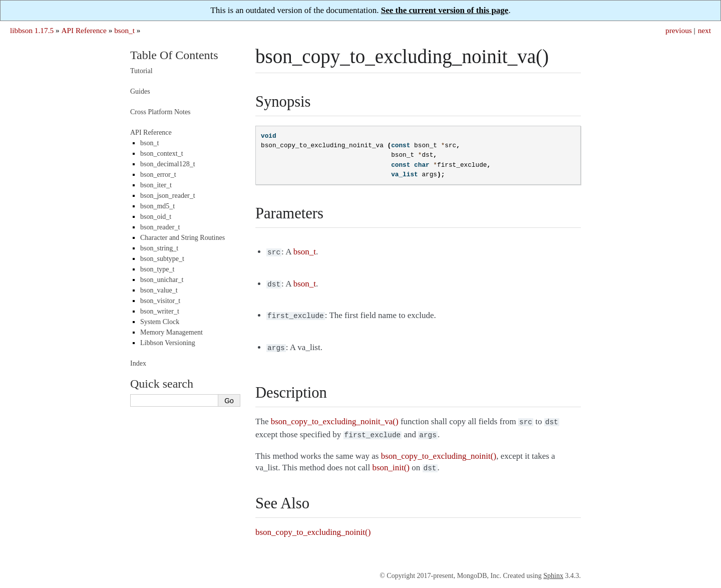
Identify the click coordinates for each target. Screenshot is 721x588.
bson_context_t (162, 154)
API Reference (84, 30)
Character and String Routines (183, 238)
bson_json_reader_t (168, 196)
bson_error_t (158, 175)
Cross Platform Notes (160, 112)
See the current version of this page (445, 10)
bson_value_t (159, 290)
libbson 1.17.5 (32, 30)
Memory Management (171, 332)
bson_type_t (157, 269)
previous (679, 30)
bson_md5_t (157, 206)
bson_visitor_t (160, 301)
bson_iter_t (156, 185)
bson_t (124, 30)
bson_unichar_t (162, 280)
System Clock (160, 322)
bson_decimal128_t (168, 164)
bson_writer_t (160, 311)
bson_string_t (159, 248)
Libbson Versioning (168, 343)
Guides (140, 91)
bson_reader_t (160, 227)
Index (138, 363)
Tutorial (141, 71)
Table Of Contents (174, 55)
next (704, 30)
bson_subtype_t (162, 259)
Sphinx (553, 569)
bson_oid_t (156, 217)
